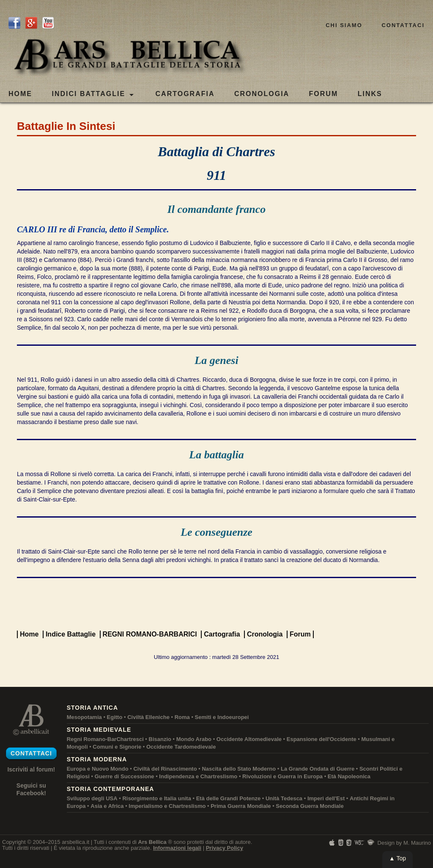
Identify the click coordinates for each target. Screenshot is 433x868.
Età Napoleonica (349, 776)
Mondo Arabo (194, 739)
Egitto (115, 717)
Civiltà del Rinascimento (165, 769)
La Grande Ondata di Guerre (318, 769)
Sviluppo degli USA (92, 798)
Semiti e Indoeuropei (222, 717)
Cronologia (265, 634)
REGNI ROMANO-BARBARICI (150, 634)
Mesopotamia (84, 717)
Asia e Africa (107, 806)
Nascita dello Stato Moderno (239, 769)
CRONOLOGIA (262, 94)
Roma (182, 717)
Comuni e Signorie (117, 747)
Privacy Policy (225, 848)
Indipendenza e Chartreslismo (198, 776)
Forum (300, 634)
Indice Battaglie (71, 634)
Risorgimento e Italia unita (157, 798)
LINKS (370, 94)
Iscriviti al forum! (31, 769)
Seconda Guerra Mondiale (310, 806)
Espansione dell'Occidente (322, 739)
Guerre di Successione (125, 776)
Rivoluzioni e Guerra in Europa (282, 776)
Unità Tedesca (284, 798)
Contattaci (403, 25)
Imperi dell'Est (326, 798)
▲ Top (397, 858)
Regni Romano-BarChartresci (105, 739)
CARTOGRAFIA (185, 94)
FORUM (324, 94)
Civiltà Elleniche (148, 717)
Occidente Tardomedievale (181, 747)
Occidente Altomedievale (249, 739)
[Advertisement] (216, 603)
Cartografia (222, 634)
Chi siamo (344, 25)
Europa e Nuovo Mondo (98, 769)
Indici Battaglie (93, 94)
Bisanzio (160, 739)
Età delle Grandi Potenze (228, 798)
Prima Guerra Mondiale (241, 806)
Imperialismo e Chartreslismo (167, 806)
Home (20, 94)
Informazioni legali (177, 848)
